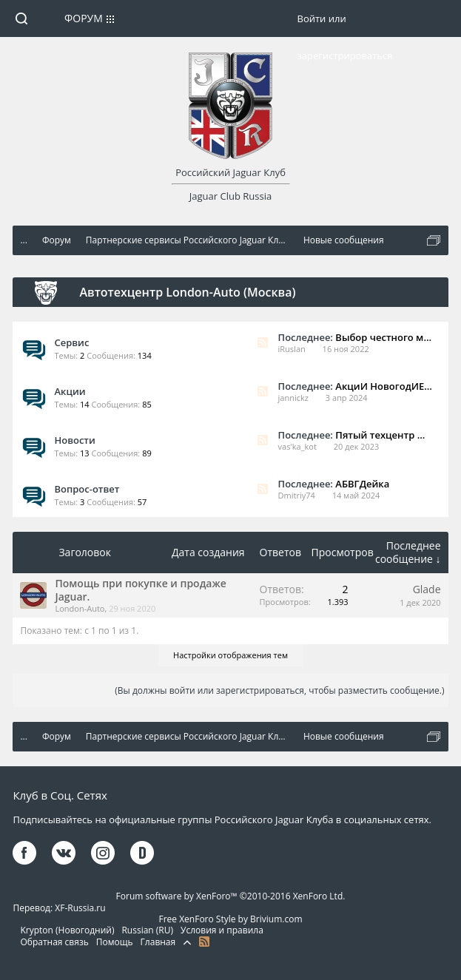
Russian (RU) (147, 930)
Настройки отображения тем (231, 655)
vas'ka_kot (297, 446)
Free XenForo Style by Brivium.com (230, 919)
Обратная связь (54, 942)
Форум (84, 18)
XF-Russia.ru (80, 908)
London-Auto (80, 608)
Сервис (71, 342)
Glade (427, 589)
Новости (74, 440)
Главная (158, 942)
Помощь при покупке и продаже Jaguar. (140, 590)
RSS (263, 342)
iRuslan (292, 349)
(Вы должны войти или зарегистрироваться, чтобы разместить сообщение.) (279, 690)
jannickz (293, 398)
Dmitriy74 (297, 495)
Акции (70, 391)
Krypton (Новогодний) (67, 930)
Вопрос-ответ (87, 489)
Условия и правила (222, 930)
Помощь (115, 942)
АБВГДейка (362, 484)
